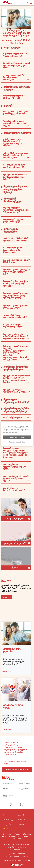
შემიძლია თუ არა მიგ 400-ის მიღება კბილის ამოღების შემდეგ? (15, 177)
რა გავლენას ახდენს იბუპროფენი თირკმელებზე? (15, 316)
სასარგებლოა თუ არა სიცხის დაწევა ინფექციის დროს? (15, 113)
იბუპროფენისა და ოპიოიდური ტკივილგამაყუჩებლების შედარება (16, 478)
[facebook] (11, 805)
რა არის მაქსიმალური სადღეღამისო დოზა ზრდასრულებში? (12, 250)
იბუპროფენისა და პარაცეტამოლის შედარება (14, 489)
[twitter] (22, 805)
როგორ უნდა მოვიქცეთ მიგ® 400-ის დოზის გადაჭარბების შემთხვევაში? (15, 283)
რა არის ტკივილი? (8, 783)
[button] (27, 3)
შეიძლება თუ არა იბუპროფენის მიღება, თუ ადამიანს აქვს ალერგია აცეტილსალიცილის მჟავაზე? (16, 379)
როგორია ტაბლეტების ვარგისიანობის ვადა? (13, 221)
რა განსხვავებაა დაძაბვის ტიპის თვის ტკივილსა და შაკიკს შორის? (17, 66)
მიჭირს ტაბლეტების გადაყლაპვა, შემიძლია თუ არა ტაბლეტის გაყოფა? (16, 210)
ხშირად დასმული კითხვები (8, 796)
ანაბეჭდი (5, 815)
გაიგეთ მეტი (6, 597)
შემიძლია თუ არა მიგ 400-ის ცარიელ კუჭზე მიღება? (15, 307)
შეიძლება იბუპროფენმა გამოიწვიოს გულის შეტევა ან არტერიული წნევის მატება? (15, 336)
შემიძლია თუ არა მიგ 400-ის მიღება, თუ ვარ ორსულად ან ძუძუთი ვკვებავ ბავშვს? (15, 296)
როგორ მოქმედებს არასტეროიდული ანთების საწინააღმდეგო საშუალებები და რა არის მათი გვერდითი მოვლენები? (15, 453)
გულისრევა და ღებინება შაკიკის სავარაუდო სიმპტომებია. (13, 77)
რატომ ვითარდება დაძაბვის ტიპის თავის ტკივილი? (15, 55)
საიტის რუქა (21, 819)
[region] (17, 434)
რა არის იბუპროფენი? (12, 417)
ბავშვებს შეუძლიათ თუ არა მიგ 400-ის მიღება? (16, 261)
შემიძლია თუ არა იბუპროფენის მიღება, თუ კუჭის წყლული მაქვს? (16, 272)
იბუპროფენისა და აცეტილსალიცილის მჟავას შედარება (14, 467)
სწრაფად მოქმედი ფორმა (24, 789)
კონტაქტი (21, 824)
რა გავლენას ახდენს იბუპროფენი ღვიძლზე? (13, 326)
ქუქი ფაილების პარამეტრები (17, 442)
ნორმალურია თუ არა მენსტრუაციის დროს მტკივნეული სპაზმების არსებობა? (12, 142)
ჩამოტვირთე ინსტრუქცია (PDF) (18, 770)
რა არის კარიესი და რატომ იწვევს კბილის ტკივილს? (15, 166)
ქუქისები (5, 829)
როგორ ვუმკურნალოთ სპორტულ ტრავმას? (13, 97)
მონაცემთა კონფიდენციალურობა (9, 819)
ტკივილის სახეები (24, 783)
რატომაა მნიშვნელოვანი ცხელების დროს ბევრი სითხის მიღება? (16, 123)
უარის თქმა (21, 815)
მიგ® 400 (5, 789)
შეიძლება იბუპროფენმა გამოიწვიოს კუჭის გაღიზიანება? (16, 391)
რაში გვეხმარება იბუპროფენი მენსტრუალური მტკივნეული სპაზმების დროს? (16, 155)
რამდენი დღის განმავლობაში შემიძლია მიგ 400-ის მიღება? (16, 239)
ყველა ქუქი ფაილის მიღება (17, 437)
